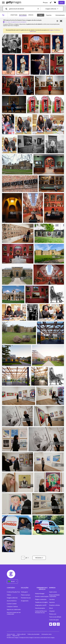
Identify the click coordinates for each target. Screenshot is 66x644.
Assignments (25, 601)
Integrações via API (41, 605)
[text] (23, 9)
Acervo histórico (12, 601)
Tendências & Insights (41, 602)
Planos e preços (25, 595)
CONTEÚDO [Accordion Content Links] (11, 588)
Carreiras (52, 599)
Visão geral (24, 592)
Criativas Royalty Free (13, 592)
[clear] (39, 9)
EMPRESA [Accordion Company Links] (52, 588)
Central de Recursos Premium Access (41, 612)
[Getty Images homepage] (14, 3)
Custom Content (12, 604)
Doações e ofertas (54, 605)
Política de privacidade (33, 634)
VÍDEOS (31, 15)
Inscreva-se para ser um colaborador (14, 613)
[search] (7, 9)
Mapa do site (16, 636)
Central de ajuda (54, 620)
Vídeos (9, 595)
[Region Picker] (12, 582)
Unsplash (52, 611)
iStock (51, 608)
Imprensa (52, 602)
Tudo (41, 15)
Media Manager (40, 594)
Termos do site (11, 634)
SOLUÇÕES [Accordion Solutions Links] (25, 588)
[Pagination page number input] (23, 558)
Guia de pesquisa (40, 608)
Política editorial (21, 634)
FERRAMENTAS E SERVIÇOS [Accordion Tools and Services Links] (42, 588)
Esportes (49, 15)
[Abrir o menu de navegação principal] (3, 3)
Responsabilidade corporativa (54, 596)
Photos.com (53, 614)
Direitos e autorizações (42, 596)
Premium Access (26, 598)
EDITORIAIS (23, 15)
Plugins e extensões (41, 599)
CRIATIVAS (14, 15)
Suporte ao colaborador (14, 609)
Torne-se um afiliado (55, 617)
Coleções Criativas (12, 606)
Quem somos (53, 592)
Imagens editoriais (12, 598)
